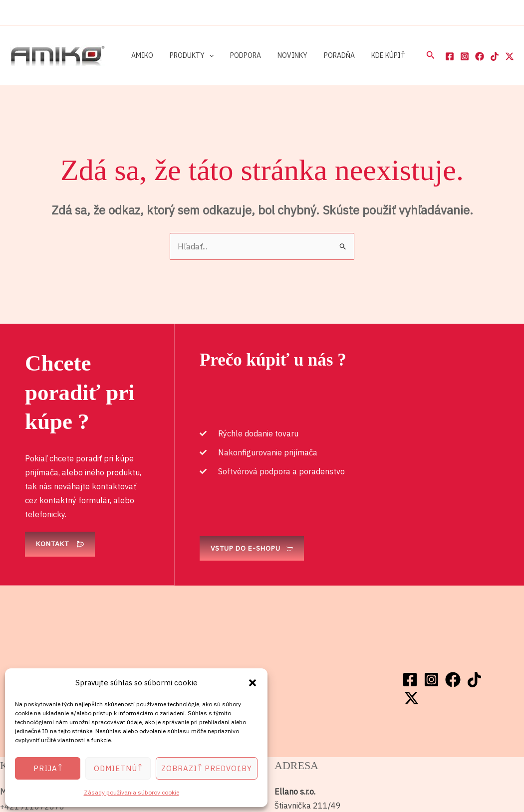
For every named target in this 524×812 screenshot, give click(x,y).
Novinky (283, 55)
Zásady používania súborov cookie (131, 792)
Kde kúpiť (374, 55)
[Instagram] (465, 56)
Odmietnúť (118, 768)
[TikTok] (495, 56)
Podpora (239, 55)
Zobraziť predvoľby (207, 768)
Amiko (141, 55)
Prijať (48, 768)
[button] (253, 683)
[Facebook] (450, 56)
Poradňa (328, 55)
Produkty (188, 55)
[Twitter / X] (510, 56)
